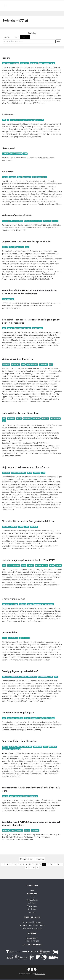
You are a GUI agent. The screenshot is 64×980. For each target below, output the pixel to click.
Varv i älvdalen (10, 632)
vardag (35, 328)
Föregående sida (27, 859)
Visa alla (7, 37)
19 (58, 864)
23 (34, 868)
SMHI (23, 364)
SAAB (11, 796)
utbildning (34, 527)
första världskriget (14, 565)
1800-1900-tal (7, 63)
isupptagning (30, 120)
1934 (4, 120)
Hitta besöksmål (32, 900)
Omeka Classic (40, 974)
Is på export (8, 114)
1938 (4, 718)
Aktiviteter (32, 903)
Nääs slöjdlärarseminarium (33, 221)
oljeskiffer (45, 418)
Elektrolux (19, 328)
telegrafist (35, 718)
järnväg (24, 677)
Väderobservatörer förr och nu (18, 359)
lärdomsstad (38, 747)
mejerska (37, 473)
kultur (21, 527)
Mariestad (27, 328)
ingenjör (20, 830)
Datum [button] (24, 37)
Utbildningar (32, 906)
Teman (32, 897)
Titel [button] (15, 37)
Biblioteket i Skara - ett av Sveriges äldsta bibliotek (28, 521)
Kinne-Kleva (27, 418)
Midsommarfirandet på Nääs (17, 215)
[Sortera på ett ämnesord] (29, 41)
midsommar (13, 221)
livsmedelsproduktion (18, 473)
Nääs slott (47, 221)
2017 (4, 328)
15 (44, 864)
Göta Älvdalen (13, 638)
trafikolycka (44, 718)
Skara (19, 177)
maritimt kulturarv (41, 565)
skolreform (53, 747)
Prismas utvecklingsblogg (32, 922)
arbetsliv (10, 328)
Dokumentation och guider (32, 928)
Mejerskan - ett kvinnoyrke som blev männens (25, 467)
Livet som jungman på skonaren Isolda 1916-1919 (28, 560)
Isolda (24, 565)
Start (32, 891)
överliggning (32, 677)
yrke (53, 63)
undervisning (7, 749)
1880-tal (5, 247)
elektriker (6, 830)
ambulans (11, 718)
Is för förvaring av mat (13, 599)
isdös (16, 604)
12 (33, 864)
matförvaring (49, 604)
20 (62, 864)
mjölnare (19, 153)
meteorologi (15, 364)
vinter (26, 796)
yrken (52, 718)
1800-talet (6, 604)
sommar (55, 221)
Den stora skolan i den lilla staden (19, 741)
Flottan (19, 418)
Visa (58, 41)
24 (37, 868)
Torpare (6, 58)
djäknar (19, 747)
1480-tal (5, 177)
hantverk (13, 177)
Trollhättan (19, 796)
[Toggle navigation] (6, 6)
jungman (30, 565)
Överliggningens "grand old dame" (20, 671)
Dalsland (5, 153)
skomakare (27, 177)
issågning (21, 120)
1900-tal (12, 747)
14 (41, 864)
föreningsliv (28, 747)
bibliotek (14, 527)
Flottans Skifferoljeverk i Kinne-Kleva (21, 413)
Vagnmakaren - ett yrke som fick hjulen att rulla (26, 241)
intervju (5, 796)
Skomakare (8, 172)
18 (55, 864)
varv (27, 638)
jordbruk (16, 63)
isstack (30, 604)
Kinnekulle (34, 63)
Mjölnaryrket (8, 148)
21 (27, 868)
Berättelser (32, 894)
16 (48, 864)
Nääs (21, 221)
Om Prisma (32, 909)
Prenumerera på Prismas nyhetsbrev (32, 925)
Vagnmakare (19, 247)
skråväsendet (37, 177)
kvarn (12, 153)
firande (5, 221)
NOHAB (27, 830)
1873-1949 (6, 677)
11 (30, 864)
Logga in (32, 912)
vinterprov (34, 796)
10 (26, 864)
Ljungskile (40, 120)
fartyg (5, 638)
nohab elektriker (8, 299)
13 (37, 864)
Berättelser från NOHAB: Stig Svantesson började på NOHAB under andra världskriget (29, 292)
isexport (13, 120)
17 (51, 864)
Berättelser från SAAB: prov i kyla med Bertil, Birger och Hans (31, 789)
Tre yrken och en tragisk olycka (18, 712)
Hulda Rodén (15, 677)
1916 (4, 565)
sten (4, 421)
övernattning (43, 677)
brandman (19, 718)
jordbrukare (24, 63)
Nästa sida (40, 859)
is (8, 120)
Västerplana (44, 364)
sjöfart (52, 565)
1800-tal (5, 747)
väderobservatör (32, 364)
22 (30, 868)
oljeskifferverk (55, 418)
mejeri (30, 473)
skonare (58, 565)
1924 (4, 418)
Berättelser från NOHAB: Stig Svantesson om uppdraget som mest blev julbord (31, 823)
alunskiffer (11, 418)
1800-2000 (6, 527)
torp (41, 63)
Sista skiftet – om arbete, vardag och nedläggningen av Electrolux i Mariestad (31, 321)
